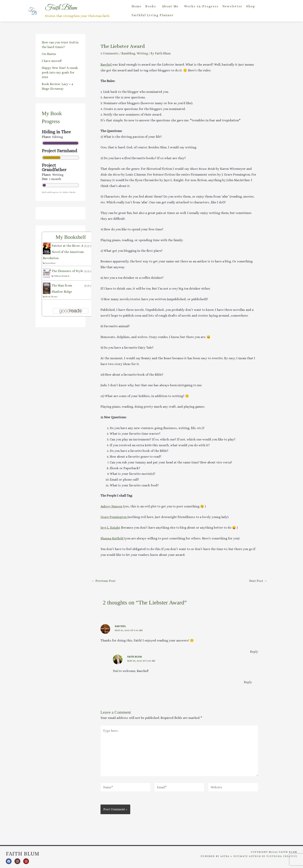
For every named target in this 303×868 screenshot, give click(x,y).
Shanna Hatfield (112, 538)
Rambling (128, 53)
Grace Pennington (114, 517)
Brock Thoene (51, 297)
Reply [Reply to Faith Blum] (248, 682)
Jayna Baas (50, 263)
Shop (251, 6)
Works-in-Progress (201, 6)
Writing (142, 53)
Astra (225, 856)
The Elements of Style (67, 271)
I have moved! (52, 61)
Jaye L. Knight (110, 528)
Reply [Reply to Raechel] (254, 652)
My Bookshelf (71, 237)
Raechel (106, 65)
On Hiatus (49, 54)
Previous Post (104, 581)
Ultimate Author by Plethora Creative (265, 856)
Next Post (258, 581)
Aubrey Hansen (111, 506)
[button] (152, 6)
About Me (170, 6)
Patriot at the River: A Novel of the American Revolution (63, 252)
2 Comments (110, 53)
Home (137, 6)
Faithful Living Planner (153, 15)
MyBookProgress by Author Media (59, 192)
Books (151, 6)
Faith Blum (134, 657)
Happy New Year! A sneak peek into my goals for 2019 (60, 72)
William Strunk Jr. (62, 276)
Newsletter (232, 6)
